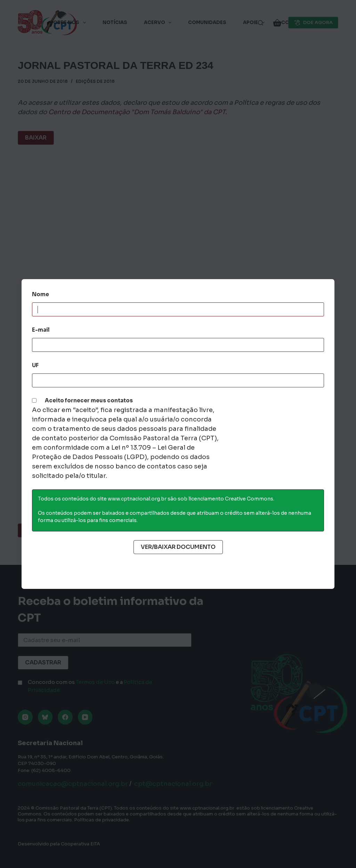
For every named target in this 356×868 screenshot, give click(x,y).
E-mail (41, 330)
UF (35, 365)
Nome (41, 294)
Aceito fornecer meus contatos (89, 400)
